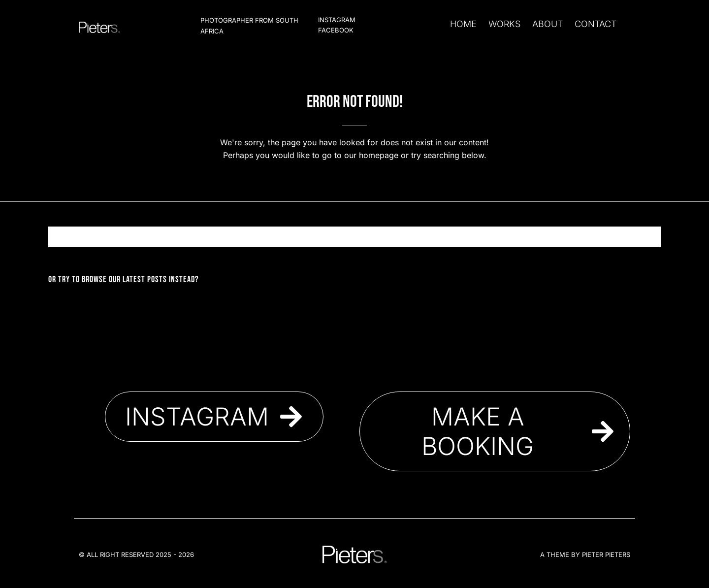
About (548, 24)
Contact (596, 24)
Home (463, 24)
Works (504, 24)
